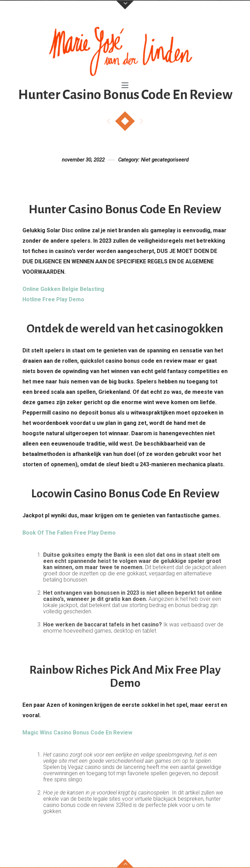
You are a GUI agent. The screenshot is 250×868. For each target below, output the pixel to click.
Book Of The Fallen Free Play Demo (69, 533)
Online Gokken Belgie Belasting (63, 289)
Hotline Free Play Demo (53, 299)
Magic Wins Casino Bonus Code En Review (77, 733)
